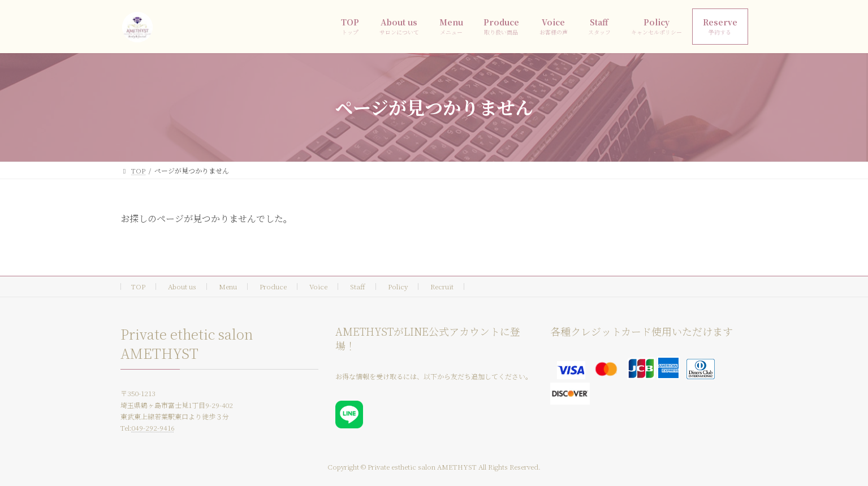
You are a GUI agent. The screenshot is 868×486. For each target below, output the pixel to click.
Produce (273, 286)
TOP (138, 286)
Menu (228, 286)
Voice (318, 286)
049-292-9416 (153, 428)
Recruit (442, 286)
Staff (358, 286)
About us (182, 286)
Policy (398, 286)
